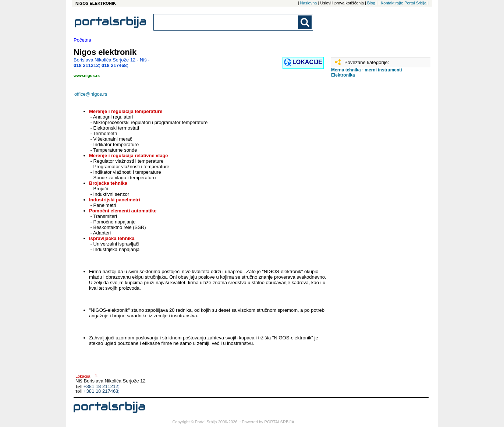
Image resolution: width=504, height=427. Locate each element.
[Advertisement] (368, 199)
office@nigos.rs (91, 94)
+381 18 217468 (101, 391)
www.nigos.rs (87, 75)
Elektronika (343, 75)
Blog (371, 3)
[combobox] (226, 22)
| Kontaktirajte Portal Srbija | (404, 3)
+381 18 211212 (101, 386)
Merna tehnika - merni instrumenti (367, 70)
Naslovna (309, 3)
